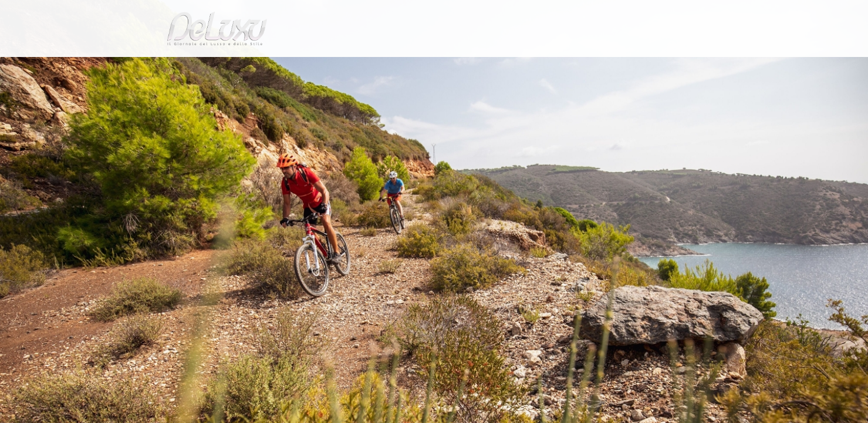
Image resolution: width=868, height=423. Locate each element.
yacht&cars (530, 67)
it (660, 14)
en (698, 14)
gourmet (693, 67)
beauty (432, 67)
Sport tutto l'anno (262, 96)
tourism (642, 67)
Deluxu (166, 96)
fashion (484, 67)
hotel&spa (584, 67)
